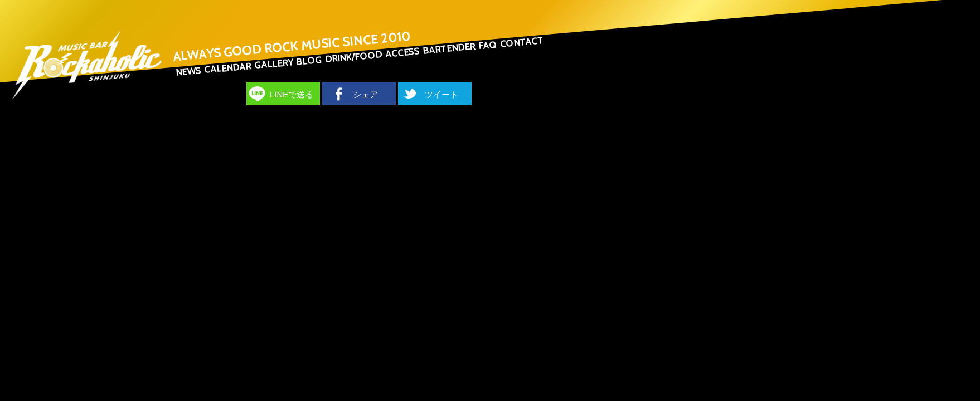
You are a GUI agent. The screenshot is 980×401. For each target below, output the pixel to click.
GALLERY (273, 63)
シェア (365, 94)
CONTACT (522, 42)
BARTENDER (449, 48)
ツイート (442, 94)
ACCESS (402, 52)
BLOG (309, 61)
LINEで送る (292, 94)
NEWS (188, 71)
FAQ (487, 45)
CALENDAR (228, 68)
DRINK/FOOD (354, 57)
